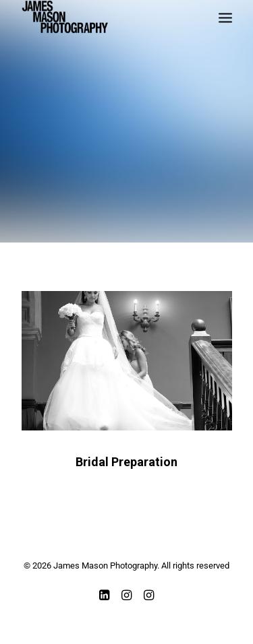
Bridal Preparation (126, 462)
